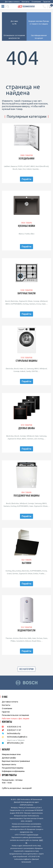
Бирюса (14, 166)
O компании (7, 708)
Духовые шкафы (27, 428)
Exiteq (19, 571)
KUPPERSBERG (16, 304)
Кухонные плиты (9, 764)
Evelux (36, 573)
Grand (9, 573)
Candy (28, 371)
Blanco (21, 234)
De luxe (40, 638)
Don (24, 169)
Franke (27, 234)
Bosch (15, 169)
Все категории (26, 669)
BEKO (33, 166)
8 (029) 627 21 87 (14, 730)
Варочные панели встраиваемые (16, 761)
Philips (13, 641)
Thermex (9, 638)
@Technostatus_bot (15, 743)
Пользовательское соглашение (15, 715)
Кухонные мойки (26, 226)
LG (25, 369)
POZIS (20, 166)
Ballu (30, 638)
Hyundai (35, 169)
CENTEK (35, 371)
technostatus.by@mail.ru (17, 737)
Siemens (32, 304)
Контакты (26, 2)
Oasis (45, 638)
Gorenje (36, 301)
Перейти (26, 179)
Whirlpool (44, 301)
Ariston (16, 638)
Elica (14, 571)
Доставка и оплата (12, 2)
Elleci (32, 234)
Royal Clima (36, 641)
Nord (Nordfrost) (42, 166)
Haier (20, 169)
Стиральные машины (26, 361)
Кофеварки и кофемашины (13, 771)
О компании (36, 2)
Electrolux (14, 301)
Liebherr (7, 166)
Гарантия (47, 2)
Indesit (29, 169)
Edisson (28, 641)
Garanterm (20, 641)
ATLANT (27, 166)
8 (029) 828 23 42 (14, 727)
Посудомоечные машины (27, 496)
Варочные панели (27, 293)
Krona (39, 304)
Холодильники (26, 158)
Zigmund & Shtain (26, 301)
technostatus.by (14, 733)
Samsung (30, 369)
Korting (26, 304)
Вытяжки (27, 563)
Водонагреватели (26, 630)
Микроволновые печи (11, 754)
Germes (15, 573)
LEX (36, 439)
